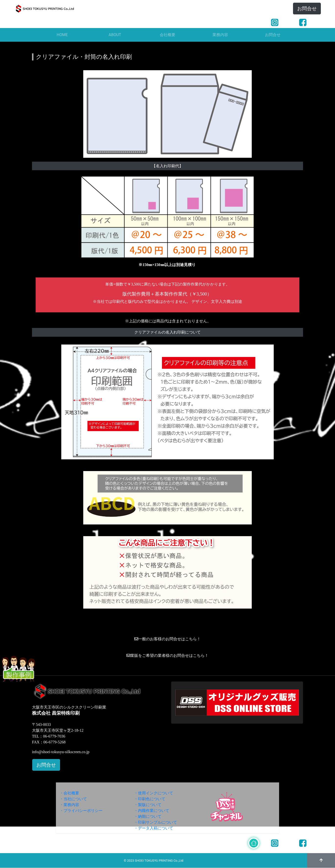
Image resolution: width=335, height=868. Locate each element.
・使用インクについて (154, 793)
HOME (62, 35)
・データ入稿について (154, 828)
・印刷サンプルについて (156, 822)
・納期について (148, 816)
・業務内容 (69, 805)
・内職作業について (152, 811)
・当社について (73, 799)
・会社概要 (69, 793)
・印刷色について (150, 799)
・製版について (148, 805)
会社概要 (167, 35)
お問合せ (307, 9)
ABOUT (115, 35)
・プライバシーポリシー (81, 811)
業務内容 (220, 35)
